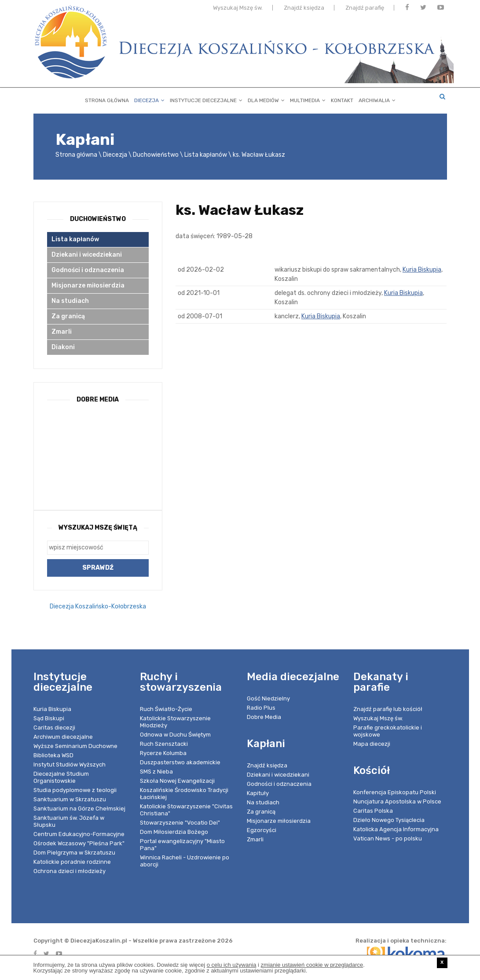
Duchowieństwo (156, 155)
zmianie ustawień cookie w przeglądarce (312, 965)
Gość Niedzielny (268, 698)
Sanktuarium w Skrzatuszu (70, 799)
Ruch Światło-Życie (166, 709)
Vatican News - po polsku (388, 838)
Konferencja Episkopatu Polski (395, 792)
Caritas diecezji (54, 728)
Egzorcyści (262, 830)
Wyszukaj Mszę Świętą (98, 528)
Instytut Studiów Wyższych (70, 764)
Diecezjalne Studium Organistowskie (61, 777)
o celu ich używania (232, 965)
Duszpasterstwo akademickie (180, 762)
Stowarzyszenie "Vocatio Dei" (180, 823)
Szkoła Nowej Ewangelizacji (177, 781)
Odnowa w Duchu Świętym (175, 735)
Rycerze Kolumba (163, 753)
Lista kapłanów (206, 155)
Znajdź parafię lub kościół (388, 709)
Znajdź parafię (365, 10)
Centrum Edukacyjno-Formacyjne (79, 834)
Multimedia (308, 99)
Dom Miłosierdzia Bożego (174, 832)
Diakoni (63, 347)
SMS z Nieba (156, 772)
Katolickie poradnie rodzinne (72, 862)
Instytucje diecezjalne (206, 99)
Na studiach (70, 301)
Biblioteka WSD (53, 755)
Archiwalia (377, 99)
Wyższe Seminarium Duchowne (75, 746)
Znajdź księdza (304, 10)
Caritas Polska (373, 811)
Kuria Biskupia (422, 270)
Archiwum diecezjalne (63, 737)
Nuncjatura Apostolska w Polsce (397, 801)
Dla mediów (266, 99)
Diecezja (149, 99)
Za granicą (68, 316)
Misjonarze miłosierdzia (88, 286)
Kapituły (258, 793)
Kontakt (342, 99)
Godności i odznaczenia (88, 270)
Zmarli (62, 332)
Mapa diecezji (372, 744)
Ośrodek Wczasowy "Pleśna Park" (79, 843)
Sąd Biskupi (49, 718)
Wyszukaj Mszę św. (238, 10)
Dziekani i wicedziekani (87, 255)
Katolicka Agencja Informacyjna (396, 829)
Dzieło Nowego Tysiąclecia (389, 820)
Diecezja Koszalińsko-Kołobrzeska (98, 606)
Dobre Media (264, 717)
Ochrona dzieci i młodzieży (70, 871)
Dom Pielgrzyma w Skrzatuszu (74, 853)
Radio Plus (261, 708)
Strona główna (107, 99)
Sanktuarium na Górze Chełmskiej (79, 809)
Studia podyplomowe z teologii (75, 790)
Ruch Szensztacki (164, 744)
